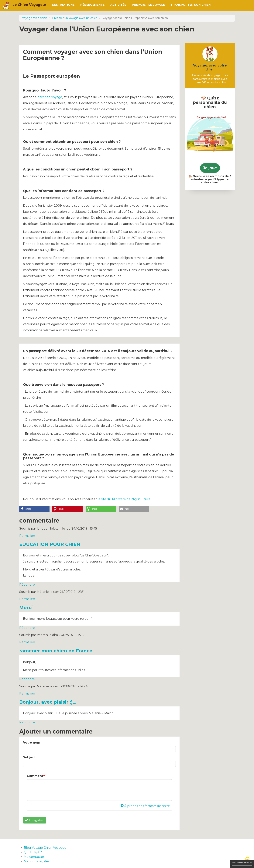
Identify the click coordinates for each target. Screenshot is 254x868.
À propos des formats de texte (145, 806)
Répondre (27, 585)
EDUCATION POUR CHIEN (50, 544)
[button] (34, 509)
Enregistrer (34, 820)
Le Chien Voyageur (29, 5)
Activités (118, 5)
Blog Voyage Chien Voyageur (46, 848)
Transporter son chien (191, 5)
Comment (35, 776)
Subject (29, 757)
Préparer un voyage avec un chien (75, 18)
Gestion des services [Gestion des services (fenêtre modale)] (242, 864)
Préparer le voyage (148, 5)
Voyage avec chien (35, 18)
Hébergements (93, 5)
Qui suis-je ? (33, 852)
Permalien (27, 536)
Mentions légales (37, 861)
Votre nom (32, 743)
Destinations (63, 5)
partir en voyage (50, 97)
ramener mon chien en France (56, 651)
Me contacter (34, 857)
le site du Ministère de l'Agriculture (124, 499)
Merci (26, 607)
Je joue (210, 168)
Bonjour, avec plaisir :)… (48, 702)
